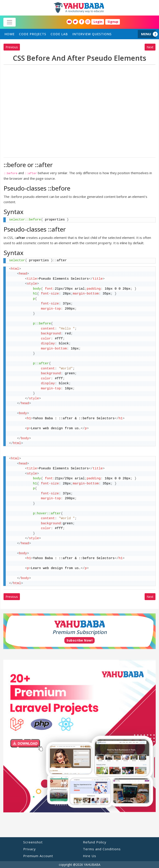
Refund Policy (95, 842)
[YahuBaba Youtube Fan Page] (69, 22)
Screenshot (33, 842)
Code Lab (59, 34)
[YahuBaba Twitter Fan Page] (75, 22)
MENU (146, 34)
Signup (113, 22)
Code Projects (33, 34)
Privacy (30, 849)
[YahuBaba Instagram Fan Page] (88, 22)
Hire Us (90, 856)
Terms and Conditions (102, 849)
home (10, 34)
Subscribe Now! (79, 640)
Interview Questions (92, 34)
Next (150, 47)
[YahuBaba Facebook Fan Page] (82, 22)
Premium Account (38, 856)
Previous (12, 47)
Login (98, 22)
